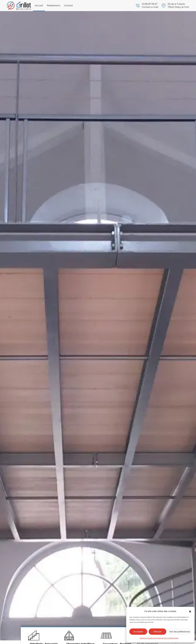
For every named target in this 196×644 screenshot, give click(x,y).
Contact (68, 5)
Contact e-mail (150, 7)
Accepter (138, 632)
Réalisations (54, 5)
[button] (190, 611)
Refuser (157, 632)
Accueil (39, 5)
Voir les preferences (180, 632)
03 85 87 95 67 (150, 4)
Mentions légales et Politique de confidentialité (159, 638)
